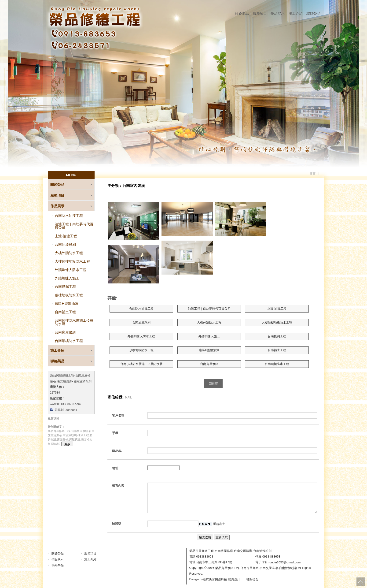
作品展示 (278, 13)
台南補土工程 (65, 312)
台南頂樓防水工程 (69, 341)
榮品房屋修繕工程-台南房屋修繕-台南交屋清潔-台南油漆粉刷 (256, 568)
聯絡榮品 (313, 13)
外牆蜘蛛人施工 (67, 278)
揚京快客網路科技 (215, 579)
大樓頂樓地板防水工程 (72, 261)
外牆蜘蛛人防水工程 (71, 270)
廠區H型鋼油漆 (67, 303)
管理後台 (252, 579)
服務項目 (260, 13)
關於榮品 (242, 13)
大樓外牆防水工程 (69, 253)
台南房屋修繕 (65, 332)
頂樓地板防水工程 (69, 295)
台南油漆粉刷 (65, 244)
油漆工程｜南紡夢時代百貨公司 (74, 226)
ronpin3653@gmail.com (285, 562)
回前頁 (213, 384)
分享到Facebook (66, 410)
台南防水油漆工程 (69, 216)
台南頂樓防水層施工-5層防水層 (74, 322)
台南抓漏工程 (65, 287)
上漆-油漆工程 (66, 236)
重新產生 (219, 524)
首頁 (312, 174)
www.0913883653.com (65, 404)
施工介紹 (296, 13)
